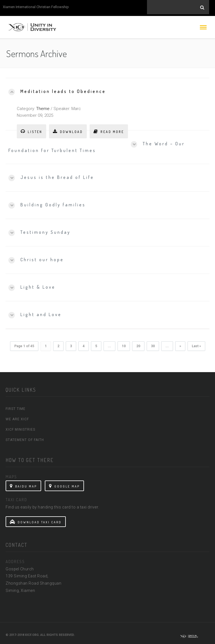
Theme (43, 107)
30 (153, 344)
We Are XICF (17, 417)
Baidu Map (23, 484)
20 (138, 344)
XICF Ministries (20, 428)
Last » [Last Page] (196, 344)
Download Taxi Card (36, 520)
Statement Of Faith (25, 438)
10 (124, 344)
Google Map (64, 484)
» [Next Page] (180, 344)
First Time (16, 407)
